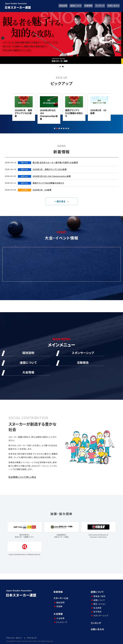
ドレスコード (61, 621)
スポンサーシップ (101, 615)
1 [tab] (60, 67)
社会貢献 (97, 607)
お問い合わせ (113, 6)
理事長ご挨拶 (99, 596)
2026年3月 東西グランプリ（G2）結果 (48, 113)
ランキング (100, 6)
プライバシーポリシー (14, 637)
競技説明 (63, 6)
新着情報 (88, 6)
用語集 (59, 606)
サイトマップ (32, 637)
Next (120, 38)
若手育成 (97, 611)
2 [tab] (63, 67)
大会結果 (60, 617)
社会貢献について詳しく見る (22, 477)
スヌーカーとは (61, 598)
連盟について (75, 6)
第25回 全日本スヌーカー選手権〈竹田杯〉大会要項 (23, 113)
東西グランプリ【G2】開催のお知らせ (99, 113)
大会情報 (58, 613)
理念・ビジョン (99, 603)
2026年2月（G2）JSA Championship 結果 (74, 114)
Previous (3, 38)
